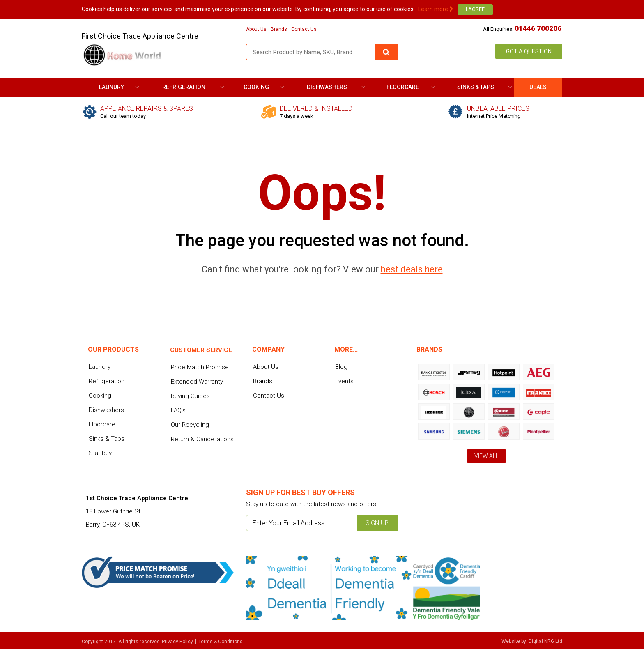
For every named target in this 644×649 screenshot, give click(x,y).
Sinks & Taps (476, 87)
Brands (279, 29)
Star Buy (100, 453)
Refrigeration (184, 87)
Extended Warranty (197, 382)
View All (486, 456)
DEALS (538, 87)
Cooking (256, 87)
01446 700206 (538, 28)
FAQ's (178, 410)
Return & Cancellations (202, 439)
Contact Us (304, 29)
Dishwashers (327, 87)
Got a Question (529, 51)
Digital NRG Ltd (545, 641)
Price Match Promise (200, 367)
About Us (256, 29)
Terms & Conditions (221, 642)
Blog (341, 367)
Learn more (436, 9)
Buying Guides (190, 396)
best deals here (412, 269)
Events (344, 381)
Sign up (377, 523)
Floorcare (403, 87)
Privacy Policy (177, 642)
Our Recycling (190, 425)
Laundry (112, 87)
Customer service (201, 350)
